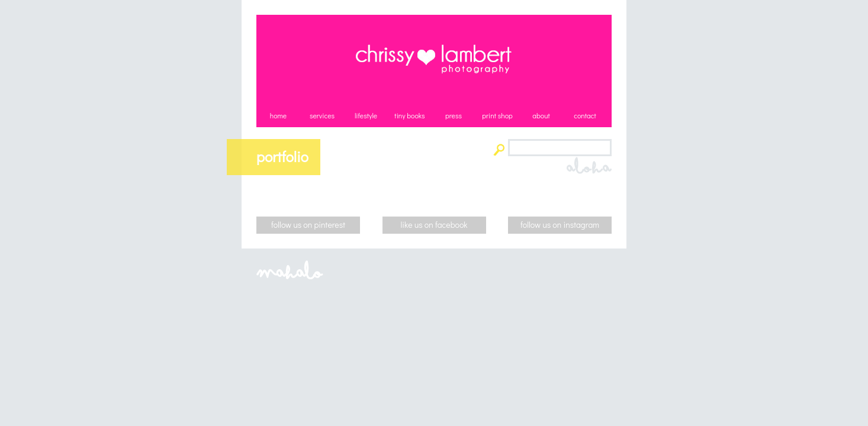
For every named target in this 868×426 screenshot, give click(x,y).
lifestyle (366, 115)
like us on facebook (434, 225)
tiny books (409, 115)
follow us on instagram (560, 225)
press (454, 115)
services (322, 115)
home (278, 115)
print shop (497, 115)
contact (585, 115)
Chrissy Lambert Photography (434, 59)
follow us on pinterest (308, 225)
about (541, 115)
